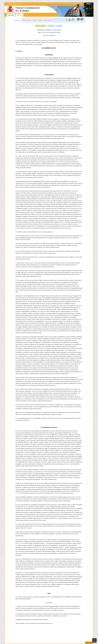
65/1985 (40, 547)
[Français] (91, 4)
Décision (19, 15)
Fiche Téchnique (26, 20)
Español (87, 4)
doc (69, 20)
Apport (35, 20)
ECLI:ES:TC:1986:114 (49, 35)
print (73, 20)
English (89, 4)
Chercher (67, 20)
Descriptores (48, 20)
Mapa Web (89, 643)
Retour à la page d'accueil (15, 4)
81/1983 (20, 544)
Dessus (94, 641)
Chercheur (11, 15)
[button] (40, 26)
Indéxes (40, 20)
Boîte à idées (78, 20)
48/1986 (18, 493)
